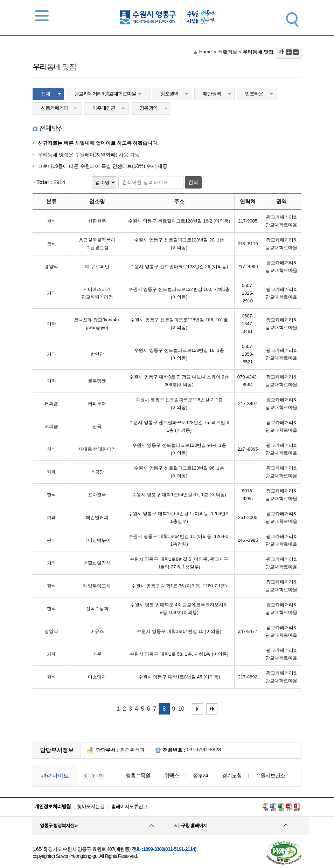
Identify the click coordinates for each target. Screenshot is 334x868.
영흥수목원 (138, 775)
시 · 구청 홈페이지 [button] (191, 826)
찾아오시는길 (91, 806)
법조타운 (254, 94)
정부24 (200, 775)
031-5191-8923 (204, 750)
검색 (193, 182)
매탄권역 (212, 94)
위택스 (172, 775)
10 (181, 709)
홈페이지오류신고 (129, 806)
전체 (46, 94)
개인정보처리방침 (53, 806)
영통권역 (148, 108)
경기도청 (232, 775)
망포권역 (169, 94)
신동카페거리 (55, 108)
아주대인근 (104, 108)
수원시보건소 (270, 775)
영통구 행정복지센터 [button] (59, 826)
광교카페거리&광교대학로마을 (105, 94)
